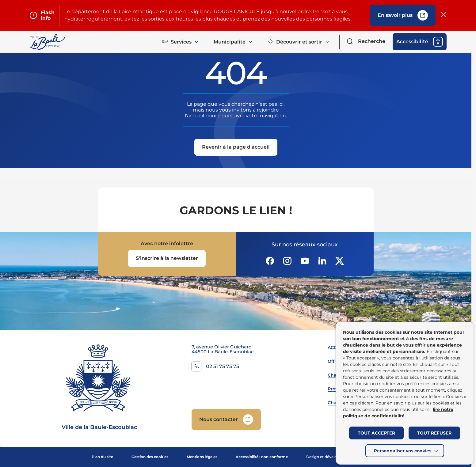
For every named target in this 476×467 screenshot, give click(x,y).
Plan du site (102, 457)
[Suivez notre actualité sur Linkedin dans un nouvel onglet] (322, 261)
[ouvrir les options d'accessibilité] (420, 42)
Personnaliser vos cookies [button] (403, 451)
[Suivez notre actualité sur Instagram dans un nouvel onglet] (287, 261)
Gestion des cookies (150, 457)
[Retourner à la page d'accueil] (48, 42)
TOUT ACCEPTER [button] (376, 433)
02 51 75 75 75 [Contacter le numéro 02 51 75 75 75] (223, 367)
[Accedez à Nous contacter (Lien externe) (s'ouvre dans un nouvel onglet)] (226, 420)
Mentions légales (202, 457)
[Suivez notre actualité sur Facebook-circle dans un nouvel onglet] (270, 261)
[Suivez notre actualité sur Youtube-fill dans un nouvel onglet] (305, 261)
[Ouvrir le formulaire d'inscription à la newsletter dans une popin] (167, 258)
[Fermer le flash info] (444, 15)
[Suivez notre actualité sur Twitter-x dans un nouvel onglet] (340, 261)
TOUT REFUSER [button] (434, 433)
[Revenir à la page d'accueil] (236, 147)
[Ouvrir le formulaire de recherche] (366, 41)
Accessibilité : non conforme (262, 457)
